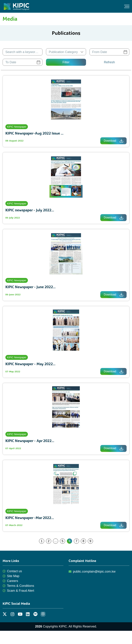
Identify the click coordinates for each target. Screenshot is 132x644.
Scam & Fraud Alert (21, 591)
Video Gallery (98, 47)
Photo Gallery (98, 40)
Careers (13, 581)
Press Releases (99, 33)
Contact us (14, 571)
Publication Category (63, 52)
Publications (97, 26)
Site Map (13, 576)
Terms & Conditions (21, 586)
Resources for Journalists (106, 54)
